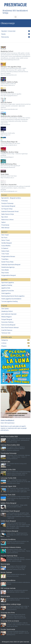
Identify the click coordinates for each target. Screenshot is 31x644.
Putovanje (5, 201)
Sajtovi (4, 222)
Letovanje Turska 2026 (8, 478)
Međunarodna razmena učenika (11, 116)
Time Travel (5, 254)
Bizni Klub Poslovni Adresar (10, 327)
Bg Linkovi (5, 217)
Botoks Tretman (6, 572)
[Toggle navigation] (16, 17)
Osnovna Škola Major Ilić (9, 142)
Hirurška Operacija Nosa (9, 556)
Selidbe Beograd (6, 243)
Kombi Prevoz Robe (7, 262)
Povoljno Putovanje (7, 203)
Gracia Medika (6, 246)
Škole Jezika (5, 37)
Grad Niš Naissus (7, 330)
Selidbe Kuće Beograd (8, 521)
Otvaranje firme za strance (10, 621)
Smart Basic (5, 174)
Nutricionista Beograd (8, 325)
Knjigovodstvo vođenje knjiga (11, 604)
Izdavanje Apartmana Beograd (11, 265)
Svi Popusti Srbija (7, 209)
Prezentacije (5, 225)
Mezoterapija (5, 564)
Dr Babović (5, 248)
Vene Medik (5, 270)
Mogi (2, 131)
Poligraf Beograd (7, 319)
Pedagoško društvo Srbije (10, 152)
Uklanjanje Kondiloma (8, 539)
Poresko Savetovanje (8, 629)
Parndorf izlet (5, 462)
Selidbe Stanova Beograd (9, 531)
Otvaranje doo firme (8, 613)
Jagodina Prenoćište (8, 291)
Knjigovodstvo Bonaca (8, 256)
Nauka (3, 34)
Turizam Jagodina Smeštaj (10, 301)
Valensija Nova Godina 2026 (10, 445)
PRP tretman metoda (8, 588)
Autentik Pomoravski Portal (10, 211)
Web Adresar (5, 228)
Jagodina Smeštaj (7, 285)
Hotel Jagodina (6, 293)
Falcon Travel (6, 240)
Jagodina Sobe (6, 288)
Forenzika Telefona (7, 322)
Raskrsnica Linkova (7, 220)
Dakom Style (5, 251)
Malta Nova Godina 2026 (9, 436)
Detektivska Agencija (8, 267)
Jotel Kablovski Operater (9, 314)
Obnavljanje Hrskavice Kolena (11, 547)
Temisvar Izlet (6, 333)
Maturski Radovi (6, 102)
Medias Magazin (7, 317)
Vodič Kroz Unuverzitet (9, 185)
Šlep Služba (5, 273)
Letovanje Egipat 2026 (8, 486)
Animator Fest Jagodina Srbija (11, 67)
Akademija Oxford (7, 51)
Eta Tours (4, 238)
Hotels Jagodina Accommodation (11, 299)
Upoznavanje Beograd (8, 206)
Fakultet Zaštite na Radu (9, 82)
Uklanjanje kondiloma (8, 580)
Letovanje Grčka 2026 (8, 470)
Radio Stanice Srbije (8, 214)
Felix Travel (5, 235)
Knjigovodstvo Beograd (9, 275)
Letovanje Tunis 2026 (8, 495)
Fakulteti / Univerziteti (8, 31)
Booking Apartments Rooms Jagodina (13, 296)
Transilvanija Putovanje (9, 453)
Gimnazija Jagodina (7, 92)
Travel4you (5, 259)
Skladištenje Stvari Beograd (10, 511)
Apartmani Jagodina (8, 283)
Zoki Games (5, 309)
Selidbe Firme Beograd (8, 503)
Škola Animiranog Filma (9, 164)
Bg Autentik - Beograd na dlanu (11, 198)
